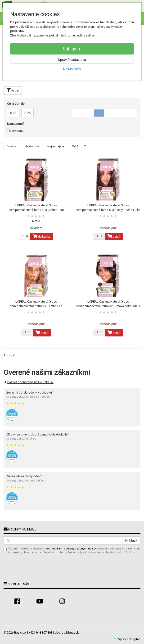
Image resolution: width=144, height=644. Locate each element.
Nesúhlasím (72, 69)
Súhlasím (72, 49)
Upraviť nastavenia (72, 60)
